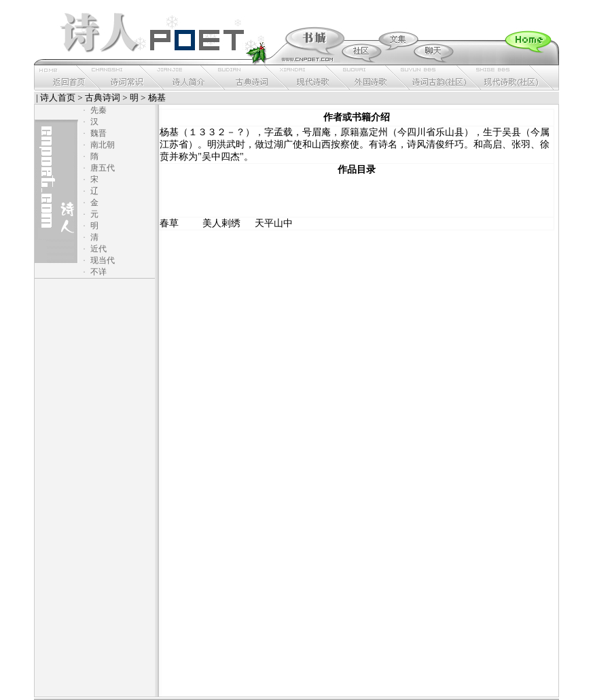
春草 (169, 223)
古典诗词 (103, 98)
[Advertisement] (357, 196)
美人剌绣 (221, 223)
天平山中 (274, 223)
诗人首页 (58, 98)
